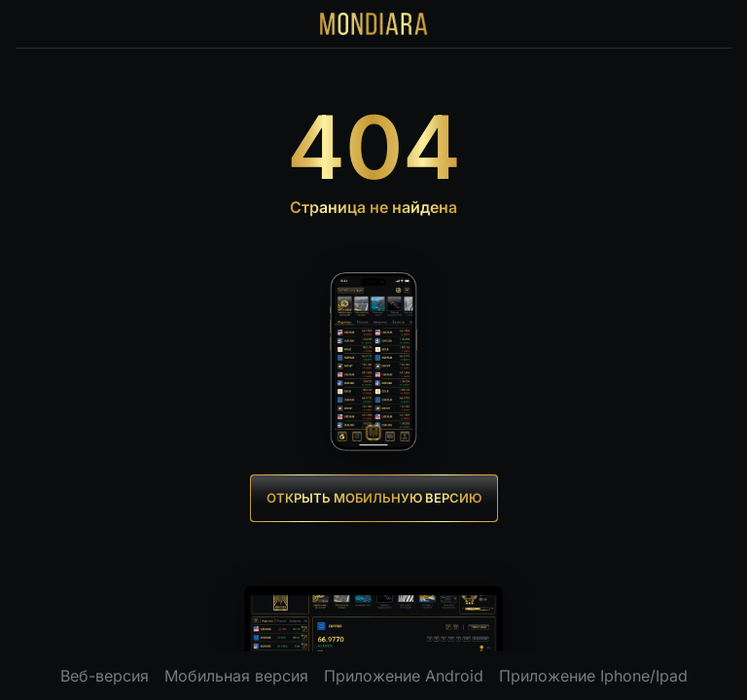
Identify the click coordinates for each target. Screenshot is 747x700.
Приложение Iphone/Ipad (593, 676)
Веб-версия (105, 676)
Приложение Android (404, 676)
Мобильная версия (236, 676)
